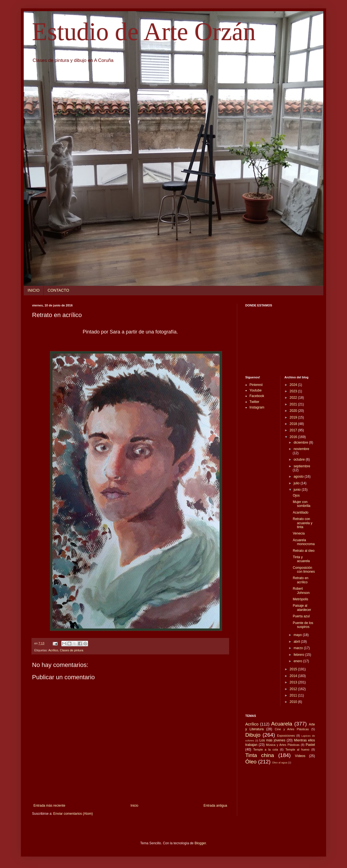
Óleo (251, 762)
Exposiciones (286, 736)
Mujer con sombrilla (301, 504)
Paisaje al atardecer (302, 608)
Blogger (200, 843)
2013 (294, 682)
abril (297, 642)
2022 (294, 398)
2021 (294, 404)
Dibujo (253, 735)
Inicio (134, 806)
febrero (299, 655)
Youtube (256, 390)
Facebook (257, 396)
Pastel (310, 745)
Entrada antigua (215, 806)
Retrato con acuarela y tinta (302, 523)
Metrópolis (300, 599)
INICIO (34, 290)
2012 (294, 689)
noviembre (301, 449)
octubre (299, 460)
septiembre (302, 466)
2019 (294, 417)
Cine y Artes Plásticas (292, 729)
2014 (294, 676)
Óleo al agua (280, 762)
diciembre (301, 443)
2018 (294, 424)
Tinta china (260, 755)
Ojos (296, 495)
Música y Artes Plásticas (283, 745)
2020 (294, 411)
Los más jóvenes (272, 740)
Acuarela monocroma (304, 542)
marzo (299, 648)
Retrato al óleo (304, 551)
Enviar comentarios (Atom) (73, 814)
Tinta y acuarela (301, 559)
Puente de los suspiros (303, 625)
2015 (294, 669)
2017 (294, 430)
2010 (294, 702)
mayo (298, 635)
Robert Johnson (301, 591)
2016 (294, 437)
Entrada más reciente (49, 806)
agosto (299, 477)
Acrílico (53, 650)
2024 (294, 385)
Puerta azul (301, 616)
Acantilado (300, 512)
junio (298, 490)
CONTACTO (58, 290)
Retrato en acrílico (300, 580)
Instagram (257, 407)
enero (298, 661)
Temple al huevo (297, 749)
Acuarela (282, 724)
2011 (294, 695)
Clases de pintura (72, 650)
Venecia (299, 533)
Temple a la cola (265, 749)
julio (297, 483)
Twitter (254, 402)
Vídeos (300, 756)
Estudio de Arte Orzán (144, 32)
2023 (294, 391)
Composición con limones (304, 570)
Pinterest (256, 385)
